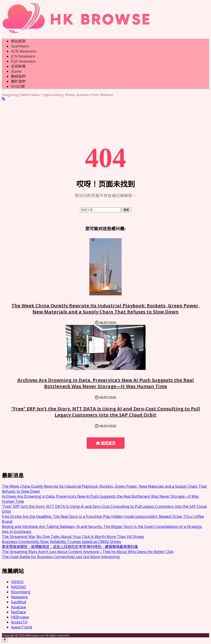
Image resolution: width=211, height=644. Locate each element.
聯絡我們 (18, 76)
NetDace (18, 612)
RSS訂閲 (18, 86)
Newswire (19, 597)
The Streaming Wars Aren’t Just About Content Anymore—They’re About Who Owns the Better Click (88, 552)
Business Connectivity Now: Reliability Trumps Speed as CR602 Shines (61, 542)
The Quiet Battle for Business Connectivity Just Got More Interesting (61, 557)
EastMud (19, 602)
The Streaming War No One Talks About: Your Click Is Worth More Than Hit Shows (73, 537)
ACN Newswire (24, 51)
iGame (16, 71)
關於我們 (18, 81)
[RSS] (3, 99)
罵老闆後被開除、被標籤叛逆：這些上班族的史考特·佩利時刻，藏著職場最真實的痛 (70, 547)
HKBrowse (20, 617)
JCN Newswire (23, 56)
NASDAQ (19, 587)
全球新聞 (18, 66)
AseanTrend (21, 627)
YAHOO (17, 582)
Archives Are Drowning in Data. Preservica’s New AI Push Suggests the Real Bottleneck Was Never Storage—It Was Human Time (106, 383)
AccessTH (19, 622)
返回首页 (106, 443)
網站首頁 (18, 41)
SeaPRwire (20, 46)
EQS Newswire (23, 61)
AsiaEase (19, 607)
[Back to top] (5, 640)
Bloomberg (21, 592)
